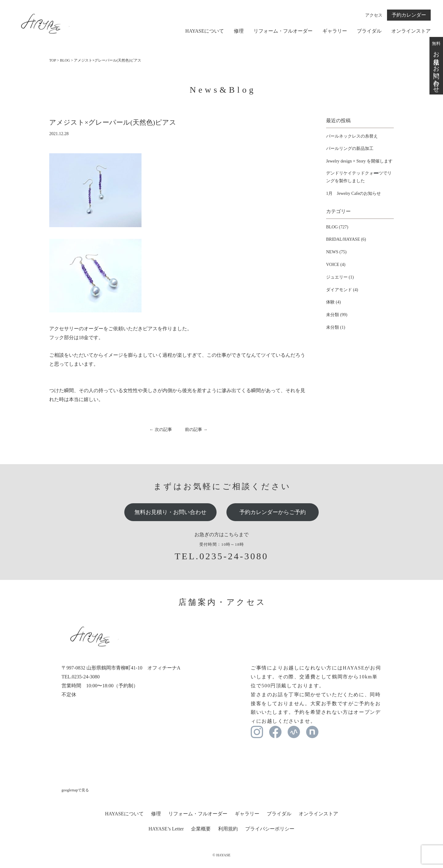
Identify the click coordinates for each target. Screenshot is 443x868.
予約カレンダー (409, 15)
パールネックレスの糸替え (352, 136)
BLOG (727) (337, 227)
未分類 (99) (337, 315)
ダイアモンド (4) (342, 290)
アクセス (374, 15)
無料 (436, 66)
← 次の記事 (161, 430)
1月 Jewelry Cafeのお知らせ (353, 193)
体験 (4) (333, 302)
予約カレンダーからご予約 (273, 512)
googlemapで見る (75, 790)
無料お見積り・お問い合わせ (170, 512)
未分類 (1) (336, 327)
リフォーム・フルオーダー (283, 31)
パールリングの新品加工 (350, 149)
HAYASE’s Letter (166, 829)
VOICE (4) (336, 265)
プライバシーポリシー (270, 829)
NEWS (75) (336, 252)
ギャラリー (335, 31)
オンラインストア (411, 31)
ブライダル (369, 31)
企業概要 (201, 829)
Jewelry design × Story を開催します (359, 161)
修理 (239, 31)
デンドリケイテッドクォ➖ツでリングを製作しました (359, 177)
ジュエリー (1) (340, 277)
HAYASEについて (205, 31)
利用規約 (228, 829)
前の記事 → (196, 430)
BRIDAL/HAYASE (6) (346, 239)
